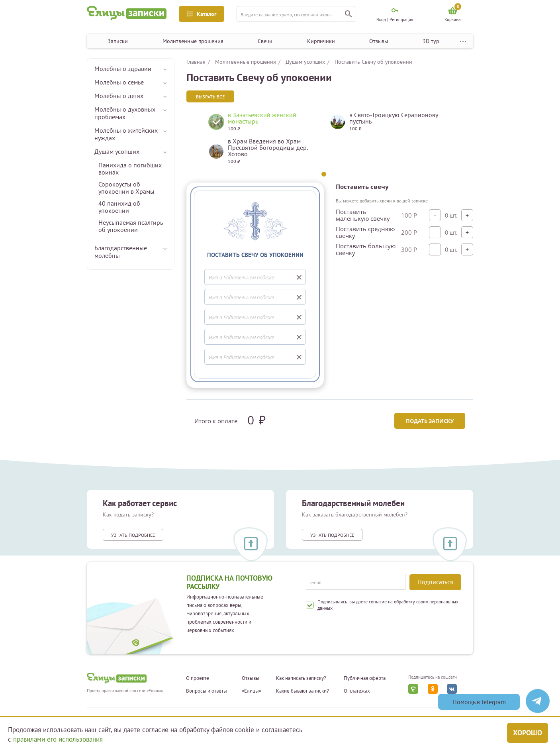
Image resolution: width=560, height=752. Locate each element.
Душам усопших (117, 151)
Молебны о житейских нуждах (126, 134)
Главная (196, 62)
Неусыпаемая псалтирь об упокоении (130, 226)
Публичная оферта (365, 678)
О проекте (198, 678)
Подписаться (435, 582)
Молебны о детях (119, 96)
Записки (118, 41)
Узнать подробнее (133, 535)
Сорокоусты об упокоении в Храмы (126, 188)
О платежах (357, 691)
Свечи (265, 41)
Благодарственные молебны (121, 252)
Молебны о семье (119, 82)
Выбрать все (210, 97)
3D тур (431, 41)
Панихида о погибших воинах (130, 169)
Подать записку (430, 421)
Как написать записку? (301, 678)
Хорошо (528, 733)
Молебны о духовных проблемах (125, 113)
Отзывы (379, 41)
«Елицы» (252, 691)
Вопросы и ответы (207, 691)
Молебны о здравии (123, 69)
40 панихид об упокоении (119, 207)
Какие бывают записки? (303, 691)
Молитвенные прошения (193, 41)
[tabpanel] (263, 141)
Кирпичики (321, 41)
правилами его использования (58, 739)
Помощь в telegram (479, 702)
